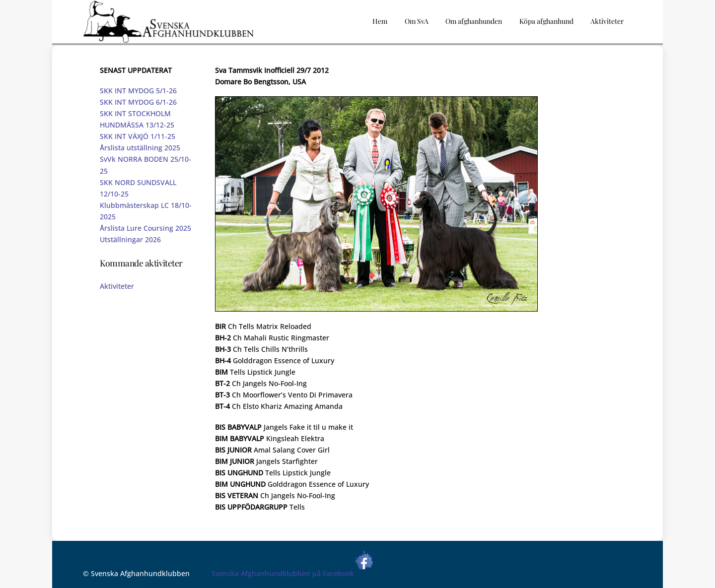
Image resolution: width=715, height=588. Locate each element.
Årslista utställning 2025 (140, 148)
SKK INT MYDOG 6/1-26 (138, 102)
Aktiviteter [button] (607, 21)
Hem (380, 21)
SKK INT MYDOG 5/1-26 (138, 91)
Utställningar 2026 (130, 239)
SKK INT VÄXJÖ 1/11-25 (138, 136)
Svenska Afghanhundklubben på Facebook (293, 573)
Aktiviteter (117, 286)
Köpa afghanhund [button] (546, 21)
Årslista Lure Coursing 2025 (145, 228)
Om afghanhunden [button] (474, 21)
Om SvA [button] (417, 21)
